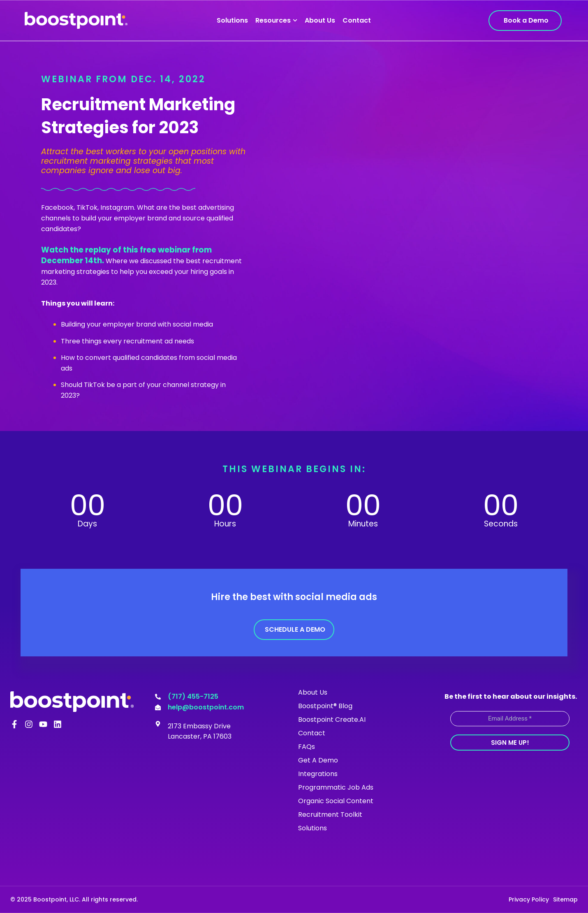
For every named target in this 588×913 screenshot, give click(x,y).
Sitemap (565, 899)
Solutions (232, 20)
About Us (320, 20)
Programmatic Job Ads (336, 787)
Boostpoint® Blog (325, 706)
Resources (276, 20)
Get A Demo (318, 760)
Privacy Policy (529, 899)
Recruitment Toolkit (330, 815)
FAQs (307, 747)
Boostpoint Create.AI (332, 720)
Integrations (318, 774)
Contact (357, 20)
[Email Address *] (510, 719)
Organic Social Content (336, 801)
